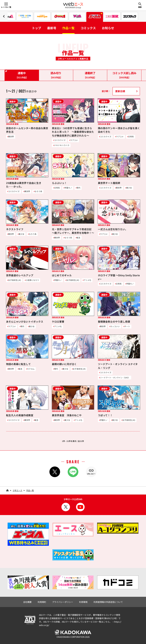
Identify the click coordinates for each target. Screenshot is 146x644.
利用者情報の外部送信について (108, 602)
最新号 (52, 28)
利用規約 (42, 602)
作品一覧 (68, 28)
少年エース (17, 490)
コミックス (88, 28)
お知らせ (108, 28)
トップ (36, 28)
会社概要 (27, 602)
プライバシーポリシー (63, 602)
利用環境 (83, 602)
